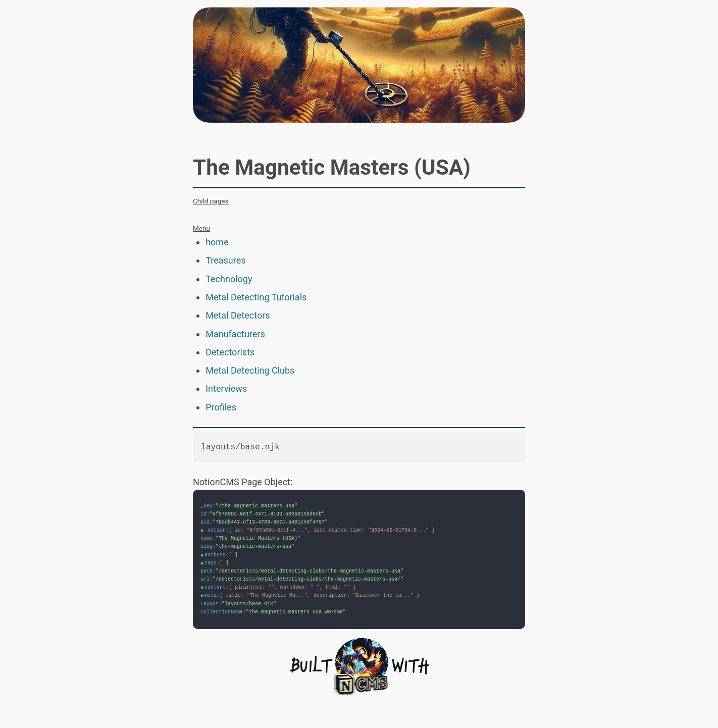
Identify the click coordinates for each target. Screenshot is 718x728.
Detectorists (230, 352)
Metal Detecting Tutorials (256, 297)
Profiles (221, 407)
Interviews (226, 388)
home (217, 242)
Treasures (225, 260)
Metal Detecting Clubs (250, 370)
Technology (229, 279)
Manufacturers (235, 334)
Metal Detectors (238, 315)
